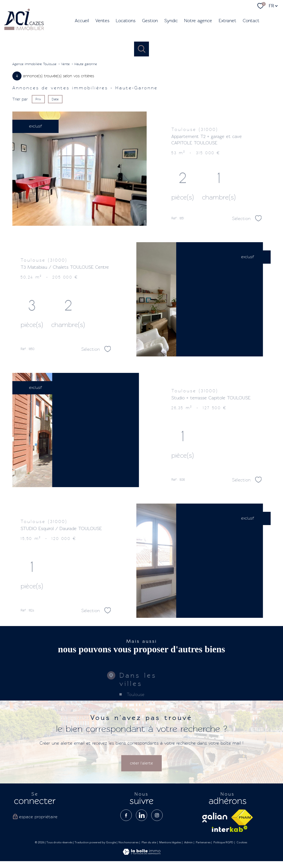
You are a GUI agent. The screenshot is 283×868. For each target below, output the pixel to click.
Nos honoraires (128, 843)
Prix (38, 99)
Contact (251, 21)
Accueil (82, 21)
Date (55, 99)
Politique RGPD (223, 843)
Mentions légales (170, 843)
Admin (188, 843)
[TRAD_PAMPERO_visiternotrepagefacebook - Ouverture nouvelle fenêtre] (126, 815)
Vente (65, 64)
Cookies (242, 843)
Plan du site (149, 843)
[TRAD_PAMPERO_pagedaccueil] (24, 30)
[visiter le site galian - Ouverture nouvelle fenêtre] (215, 817)
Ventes (102, 21)
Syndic (171, 21)
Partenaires (203, 843)
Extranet (228, 21)
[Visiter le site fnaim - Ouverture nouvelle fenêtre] (242, 817)
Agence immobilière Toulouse (34, 64)
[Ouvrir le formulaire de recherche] (141, 49)
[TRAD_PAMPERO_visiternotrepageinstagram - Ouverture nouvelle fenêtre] (157, 815)
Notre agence (198, 21)
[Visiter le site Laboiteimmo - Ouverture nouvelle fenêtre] (142, 853)
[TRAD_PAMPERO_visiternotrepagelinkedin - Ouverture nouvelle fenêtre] (142, 815)
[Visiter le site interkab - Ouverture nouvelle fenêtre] (230, 829)
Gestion (150, 21)
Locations (126, 21)
